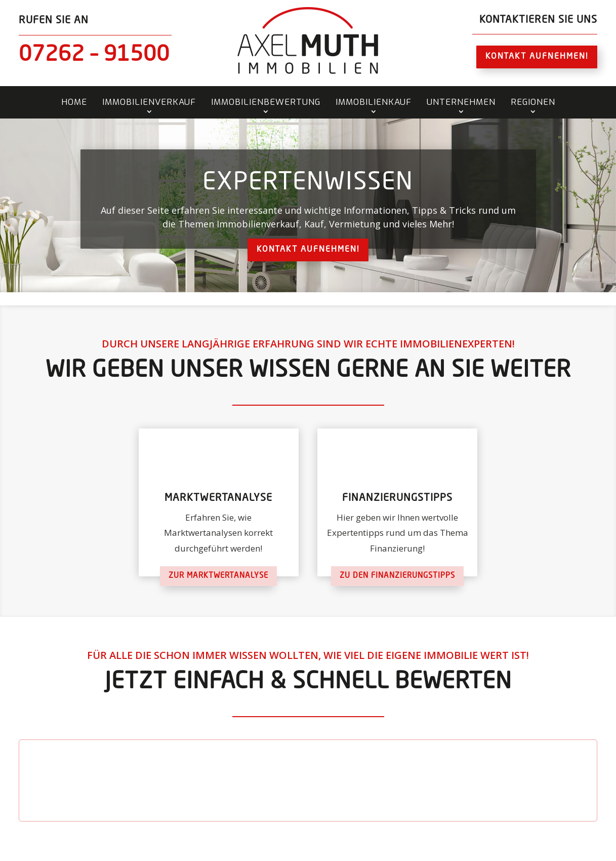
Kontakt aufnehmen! (537, 57)
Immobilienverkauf (149, 102)
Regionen (533, 102)
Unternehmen (461, 102)
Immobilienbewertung (266, 102)
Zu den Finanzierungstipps (397, 576)
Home (74, 102)
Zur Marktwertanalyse (218, 576)
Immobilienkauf (374, 102)
